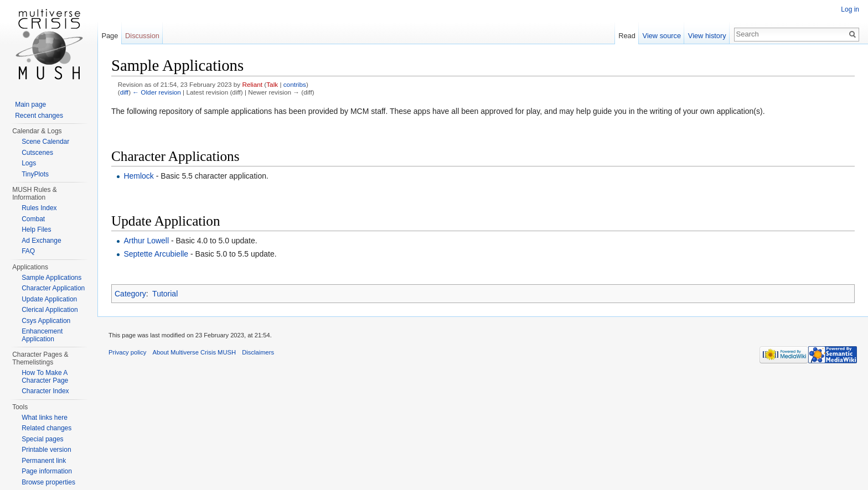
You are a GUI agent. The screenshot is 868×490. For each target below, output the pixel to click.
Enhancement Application (42, 335)
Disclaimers (258, 352)
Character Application (53, 288)
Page (110, 36)
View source (662, 36)
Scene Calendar (45, 142)
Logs (29, 163)
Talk (272, 84)
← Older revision (157, 92)
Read (627, 36)
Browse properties (48, 482)
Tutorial (165, 294)
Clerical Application (50, 310)
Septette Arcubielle (156, 254)
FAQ (28, 251)
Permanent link (44, 461)
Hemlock (138, 176)
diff (124, 92)
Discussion (142, 36)
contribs (295, 84)
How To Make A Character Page (45, 377)
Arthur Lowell (146, 241)
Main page (30, 105)
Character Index (45, 391)
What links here (45, 418)
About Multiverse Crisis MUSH (194, 352)
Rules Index (39, 208)
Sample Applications (51, 278)
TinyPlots (35, 174)
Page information (47, 471)
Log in (850, 9)
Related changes (46, 428)
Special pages (42, 439)
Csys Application (46, 321)
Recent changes (39, 116)
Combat (33, 219)
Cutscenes (37, 153)
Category (130, 294)
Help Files (36, 230)
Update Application (49, 299)
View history (707, 36)
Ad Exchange (41, 241)
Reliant (252, 84)
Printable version (46, 450)
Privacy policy (127, 352)
